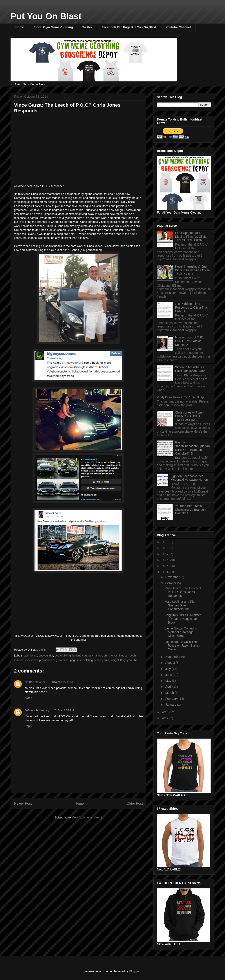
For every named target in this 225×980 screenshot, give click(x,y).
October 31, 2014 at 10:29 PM (54, 682)
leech (132, 655)
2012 (166, 718)
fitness (123, 655)
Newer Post (23, 803)
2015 (166, 566)
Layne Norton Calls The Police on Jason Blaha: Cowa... (182, 646)
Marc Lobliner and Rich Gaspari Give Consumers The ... (180, 605)
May (169, 681)
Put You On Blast (46, 16)
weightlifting (118, 660)
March (170, 693)
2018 (166, 548)
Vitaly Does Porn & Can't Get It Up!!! (182, 397)
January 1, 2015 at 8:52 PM (56, 710)
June (169, 675)
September (173, 657)
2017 (166, 554)
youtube (132, 660)
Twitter (87, 27)
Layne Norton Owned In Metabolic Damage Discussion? (181, 632)
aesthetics (31, 655)
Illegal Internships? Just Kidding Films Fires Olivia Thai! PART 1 (192, 270)
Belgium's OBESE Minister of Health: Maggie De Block (183, 619)
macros (19, 660)
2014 (166, 572)
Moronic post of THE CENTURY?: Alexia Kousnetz (189, 341)
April (169, 687)
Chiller (29, 682)
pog (73, 660)
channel (97, 655)
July (168, 669)
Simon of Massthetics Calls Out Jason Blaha (190, 369)
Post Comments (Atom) (87, 817)
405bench (31, 710)
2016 (166, 560)
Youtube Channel (178, 27)
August (170, 663)
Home (20, 27)
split (79, 660)
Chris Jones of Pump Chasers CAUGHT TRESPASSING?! (189, 416)
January (171, 705)
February (172, 699)
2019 (166, 542)
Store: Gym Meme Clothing (53, 27)
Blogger (134, 971)
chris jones (111, 655)
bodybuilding (63, 655)
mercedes (31, 660)
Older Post (135, 803)
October (171, 583)
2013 (166, 712)
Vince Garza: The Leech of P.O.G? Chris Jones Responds (183, 592)
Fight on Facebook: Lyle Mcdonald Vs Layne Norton (189, 478)
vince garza (102, 660)
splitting (88, 660)
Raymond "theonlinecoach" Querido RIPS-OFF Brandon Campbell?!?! (192, 448)
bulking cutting (81, 655)
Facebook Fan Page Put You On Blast (129, 27)
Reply (28, 698)
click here (164, 405)
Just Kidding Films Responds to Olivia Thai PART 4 (191, 307)
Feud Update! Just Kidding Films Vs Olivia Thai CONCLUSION (191, 237)
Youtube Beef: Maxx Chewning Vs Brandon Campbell (190, 510)
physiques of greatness (54, 660)
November (173, 577)
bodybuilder (46, 655)
